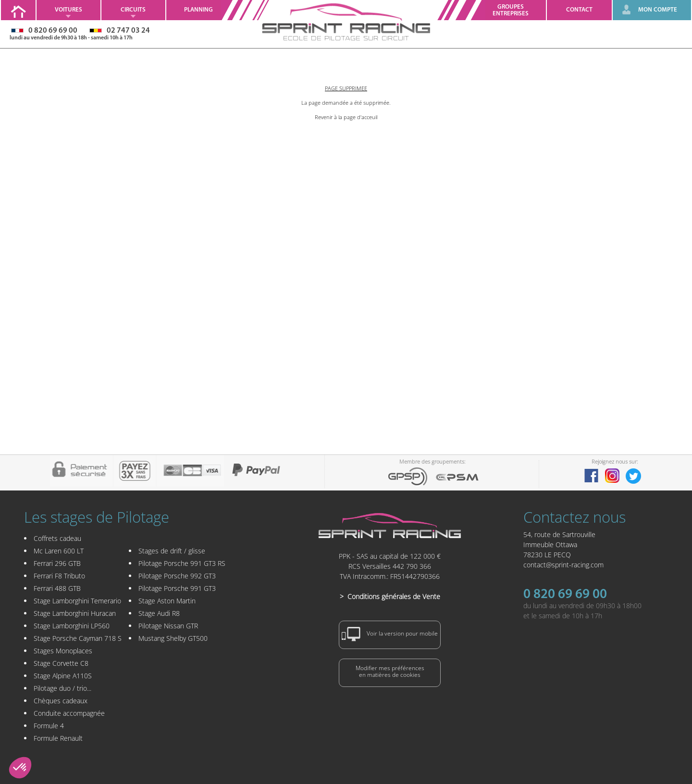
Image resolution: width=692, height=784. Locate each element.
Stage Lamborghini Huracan (75, 613)
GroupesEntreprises (511, 10)
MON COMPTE (658, 10)
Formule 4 (49, 726)
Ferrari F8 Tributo (59, 576)
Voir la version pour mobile (390, 634)
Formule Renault (58, 738)
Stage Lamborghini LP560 (72, 626)
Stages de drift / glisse (172, 551)
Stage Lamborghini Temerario (77, 601)
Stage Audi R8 (159, 613)
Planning (198, 10)
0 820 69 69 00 (565, 595)
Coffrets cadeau (57, 538)
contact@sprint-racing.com (563, 565)
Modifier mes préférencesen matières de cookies (390, 671)
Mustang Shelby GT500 (173, 638)
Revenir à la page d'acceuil (346, 117)
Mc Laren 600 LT (59, 551)
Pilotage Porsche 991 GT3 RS (182, 563)
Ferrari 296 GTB (57, 563)
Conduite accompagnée (69, 713)
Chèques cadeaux (61, 701)
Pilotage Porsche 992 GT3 (177, 576)
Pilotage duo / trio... (62, 688)
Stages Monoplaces (63, 651)
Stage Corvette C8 (61, 663)
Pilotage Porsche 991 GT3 (177, 588)
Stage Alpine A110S (63, 676)
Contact (579, 10)
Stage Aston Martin (167, 601)
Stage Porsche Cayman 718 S (78, 638)
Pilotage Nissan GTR (168, 626)
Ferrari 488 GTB (57, 588)
